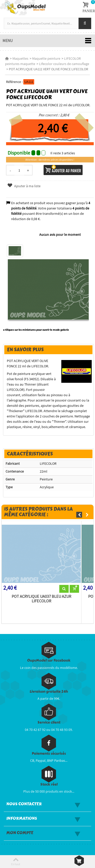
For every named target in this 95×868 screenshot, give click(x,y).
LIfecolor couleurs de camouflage (64, 64)
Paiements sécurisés (49, 754)
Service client (49, 722)
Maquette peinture (46, 58)
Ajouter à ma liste (24, 186)
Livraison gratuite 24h (49, 692)
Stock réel (49, 784)
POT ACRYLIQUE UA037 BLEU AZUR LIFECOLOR (41, 599)
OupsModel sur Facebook (49, 660)
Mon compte (20, 833)
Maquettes (20, 58)
